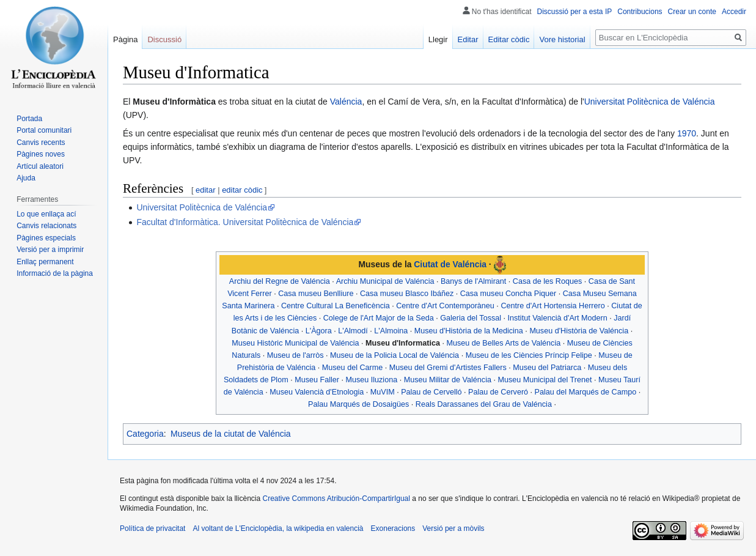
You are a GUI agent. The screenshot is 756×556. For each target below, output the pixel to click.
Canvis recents (41, 143)
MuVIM (383, 392)
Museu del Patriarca (547, 368)
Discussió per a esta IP (575, 12)
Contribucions (640, 12)
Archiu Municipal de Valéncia (385, 281)
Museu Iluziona (371, 380)
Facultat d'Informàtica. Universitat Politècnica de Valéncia (245, 222)
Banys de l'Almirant (473, 281)
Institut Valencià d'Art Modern (558, 318)
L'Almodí (353, 331)
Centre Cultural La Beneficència (336, 306)
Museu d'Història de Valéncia (579, 331)
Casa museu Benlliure (316, 294)
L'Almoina (391, 331)
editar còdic (242, 190)
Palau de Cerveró (498, 392)
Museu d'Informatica (403, 343)
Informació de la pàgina (55, 273)
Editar (468, 39)
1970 (687, 133)
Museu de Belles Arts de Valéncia (504, 343)
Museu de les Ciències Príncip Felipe (529, 355)
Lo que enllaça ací (46, 214)
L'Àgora (319, 331)
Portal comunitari (44, 130)
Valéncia (346, 102)
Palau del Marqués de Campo (586, 392)
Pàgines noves (41, 154)
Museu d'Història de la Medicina (469, 331)
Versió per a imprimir (50, 250)
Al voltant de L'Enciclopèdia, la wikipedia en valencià (278, 528)
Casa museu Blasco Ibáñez (407, 294)
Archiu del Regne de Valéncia (280, 281)
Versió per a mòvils (453, 528)
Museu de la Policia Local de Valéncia (395, 355)
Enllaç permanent (45, 262)
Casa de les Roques (547, 281)
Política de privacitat (152, 528)
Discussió (164, 39)
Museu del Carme (352, 368)
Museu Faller (317, 380)
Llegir (438, 39)
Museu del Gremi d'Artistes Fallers (448, 368)
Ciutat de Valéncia (450, 264)
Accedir (734, 12)
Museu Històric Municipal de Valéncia (295, 343)
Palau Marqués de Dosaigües (358, 404)
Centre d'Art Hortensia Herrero (552, 306)
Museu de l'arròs (295, 355)
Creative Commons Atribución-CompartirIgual (336, 499)
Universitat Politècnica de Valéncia (650, 102)
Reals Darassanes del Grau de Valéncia (484, 404)
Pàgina (125, 39)
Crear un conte (692, 12)
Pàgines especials (46, 238)
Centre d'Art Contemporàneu (445, 306)
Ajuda (26, 178)
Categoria (145, 434)
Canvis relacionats (46, 226)
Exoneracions (393, 528)
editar (206, 190)
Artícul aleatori (40, 166)
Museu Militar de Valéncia (448, 380)
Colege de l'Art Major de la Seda (379, 318)
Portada (29, 119)
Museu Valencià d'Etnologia (317, 392)
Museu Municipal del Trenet (545, 380)
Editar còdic (509, 39)
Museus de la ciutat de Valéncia (231, 434)
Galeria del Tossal (471, 318)
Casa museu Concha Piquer (508, 294)
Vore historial (562, 39)
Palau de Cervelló (431, 392)
